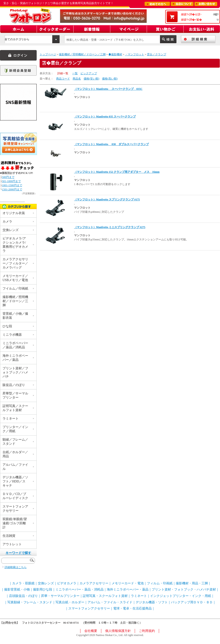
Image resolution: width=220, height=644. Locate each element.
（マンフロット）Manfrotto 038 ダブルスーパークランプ (111, 144)
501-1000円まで (11, 181)
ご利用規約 (147, 631)
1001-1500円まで (12, 185)
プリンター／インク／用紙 (15, 429)
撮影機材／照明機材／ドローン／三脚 (82, 54)
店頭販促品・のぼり (23, 596)
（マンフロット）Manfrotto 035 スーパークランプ (105, 117)
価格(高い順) (110, 79)
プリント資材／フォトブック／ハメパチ (15, 372)
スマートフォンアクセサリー (15, 509)
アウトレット (12, 544)
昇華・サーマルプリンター (60, 596)
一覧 (75, 73)
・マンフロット (135, 54)
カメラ (7, 222)
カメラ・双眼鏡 (23, 583)
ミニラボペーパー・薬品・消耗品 (80, 589)
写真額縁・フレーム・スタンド (30, 602)
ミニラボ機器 (12, 335)
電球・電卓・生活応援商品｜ (134, 608)
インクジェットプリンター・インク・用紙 (181, 596)
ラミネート (11, 419)
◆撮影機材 (115, 54)
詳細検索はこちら (16, 567)
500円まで (8, 177)
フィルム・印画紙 (160, 583)
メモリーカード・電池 (128, 583)
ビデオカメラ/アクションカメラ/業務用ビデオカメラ (15, 245)
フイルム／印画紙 (15, 289)
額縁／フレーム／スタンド (15, 442)
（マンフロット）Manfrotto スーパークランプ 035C (108, 89)
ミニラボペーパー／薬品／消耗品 (15, 345)
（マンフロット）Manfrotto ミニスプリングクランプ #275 (110, 227)
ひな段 (7, 326)
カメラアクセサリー (94, 583)
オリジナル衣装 (14, 213)
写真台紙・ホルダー (70, 602)
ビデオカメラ (67, 583)
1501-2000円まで (12, 189)
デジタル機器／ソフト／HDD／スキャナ (15, 481)
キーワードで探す (18, 553)
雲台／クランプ (157, 54)
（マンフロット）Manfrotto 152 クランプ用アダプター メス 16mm (117, 172)
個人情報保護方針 (118, 631)
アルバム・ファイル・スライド (110, 602)
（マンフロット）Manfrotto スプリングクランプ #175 (107, 200)
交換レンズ (11, 230)
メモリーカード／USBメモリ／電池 (15, 278)
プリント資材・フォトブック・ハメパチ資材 (184, 589)
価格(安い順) (91, 79)
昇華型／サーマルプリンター (15, 395)
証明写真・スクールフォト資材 (105, 596)
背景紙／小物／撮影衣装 (15, 316)
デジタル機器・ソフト (152, 602)
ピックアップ (89, 73)
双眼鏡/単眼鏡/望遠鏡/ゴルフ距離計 (15, 523)
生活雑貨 (9, 536)
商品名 (77, 79)
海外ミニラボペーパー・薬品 (128, 589)
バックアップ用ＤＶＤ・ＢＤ (192, 602)
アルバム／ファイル (15, 467)
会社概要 (91, 631)
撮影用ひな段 (43, 589)
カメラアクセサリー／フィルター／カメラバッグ (15, 263)
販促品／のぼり (14, 385)
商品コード (63, 79)
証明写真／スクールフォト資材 (15, 408)
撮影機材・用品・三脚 (192, 583)
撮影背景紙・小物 (17, 589)
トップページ (48, 54)
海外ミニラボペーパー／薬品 (15, 358)
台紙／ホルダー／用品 (15, 454)
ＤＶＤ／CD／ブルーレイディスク (15, 496)
